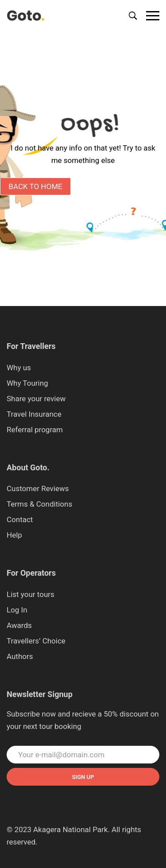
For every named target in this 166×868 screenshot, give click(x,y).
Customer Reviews (38, 488)
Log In (17, 610)
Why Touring (27, 383)
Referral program (35, 430)
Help (14, 535)
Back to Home (35, 186)
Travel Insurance (34, 414)
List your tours (31, 594)
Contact (20, 519)
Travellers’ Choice (36, 641)
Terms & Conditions (39, 504)
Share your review (36, 399)
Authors (20, 656)
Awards (19, 625)
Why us (19, 368)
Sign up (83, 777)
